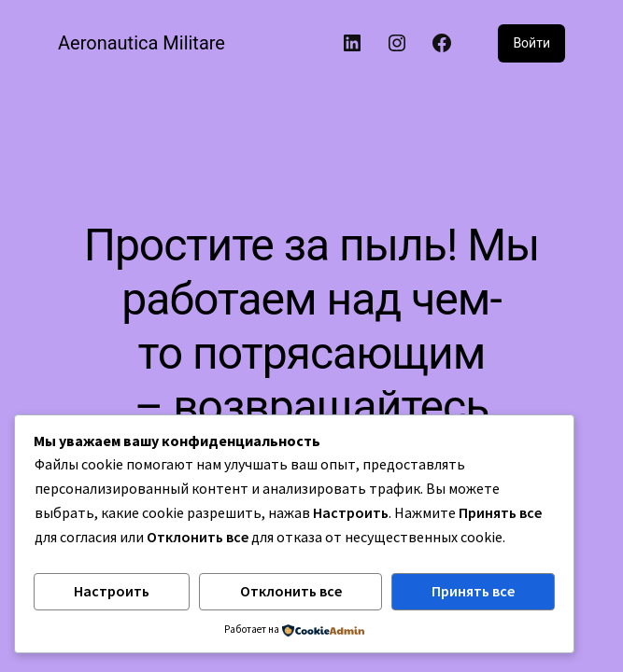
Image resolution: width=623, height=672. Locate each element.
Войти (531, 43)
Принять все (473, 591)
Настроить (112, 591)
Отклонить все (291, 591)
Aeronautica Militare (142, 43)
